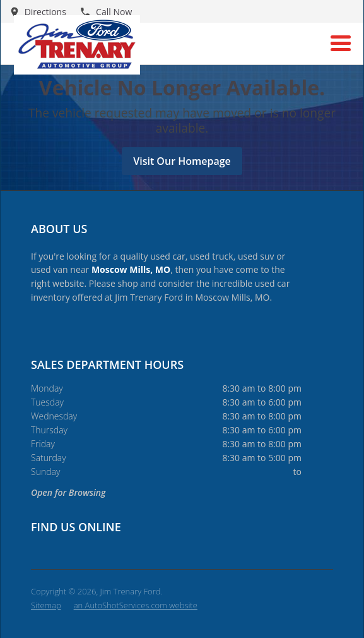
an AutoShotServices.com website (136, 605)
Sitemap (46, 605)
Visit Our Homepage (182, 161)
